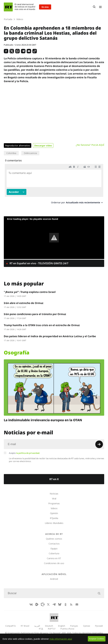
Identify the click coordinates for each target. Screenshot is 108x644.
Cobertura (54, 553)
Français (74, 626)
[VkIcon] (31, 604)
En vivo (45, 7)
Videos (54, 508)
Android (54, 579)
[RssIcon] (71, 604)
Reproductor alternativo (18, 145)
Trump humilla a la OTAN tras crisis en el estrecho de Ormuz (42, 325)
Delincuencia (30, 153)
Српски (86, 626)
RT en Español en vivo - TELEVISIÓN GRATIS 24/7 (39, 263)
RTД (41, 629)
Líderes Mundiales (54, 523)
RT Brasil (25, 626)
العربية (37, 626)
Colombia (11, 153)
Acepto (24, 453)
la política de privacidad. (28, 453)
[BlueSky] (60, 604)
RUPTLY (52, 629)
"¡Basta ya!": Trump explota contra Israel (30, 292)
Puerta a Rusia (67, 629)
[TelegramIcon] (54, 604)
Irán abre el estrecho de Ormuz (24, 303)
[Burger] (100, 7)
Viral (54, 499)
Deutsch (49, 626)
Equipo (54, 549)
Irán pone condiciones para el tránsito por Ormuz (35, 314)
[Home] (8, 7)
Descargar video (43, 145)
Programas (54, 503)
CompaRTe (10, 626)
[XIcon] (48, 604)
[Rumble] (37, 604)
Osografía (17, 353)
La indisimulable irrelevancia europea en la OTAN (43, 420)
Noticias (54, 494)
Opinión (54, 513)
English (62, 626)
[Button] (94, 7)
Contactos (54, 544)
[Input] (54, 444)
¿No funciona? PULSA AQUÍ (90, 145)
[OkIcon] (65, 604)
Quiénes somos (54, 539)
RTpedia (54, 518)
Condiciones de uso (54, 563)
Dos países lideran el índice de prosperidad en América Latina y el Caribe (50, 336)
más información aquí (61, 639)
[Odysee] (43, 604)
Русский (99, 626)
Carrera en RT (54, 558)
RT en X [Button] (54, 479)
